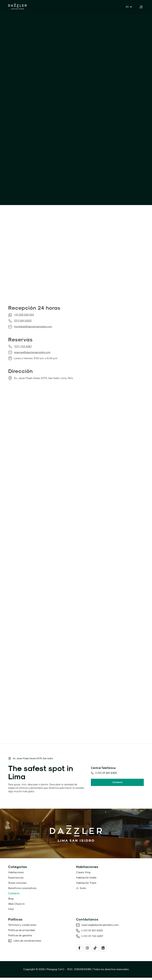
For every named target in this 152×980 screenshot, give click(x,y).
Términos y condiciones (22, 927)
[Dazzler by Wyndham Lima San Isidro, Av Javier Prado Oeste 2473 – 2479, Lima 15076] (76, 261)
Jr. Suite (81, 890)
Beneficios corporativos (22, 890)
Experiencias (16, 880)
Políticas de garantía (20, 938)
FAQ (11, 911)
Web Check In (16, 906)
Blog (11, 901)
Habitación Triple (86, 885)
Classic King (83, 875)
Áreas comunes (17, 885)
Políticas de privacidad (21, 932)
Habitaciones (16, 875)
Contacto (14, 896)
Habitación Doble (86, 880)
